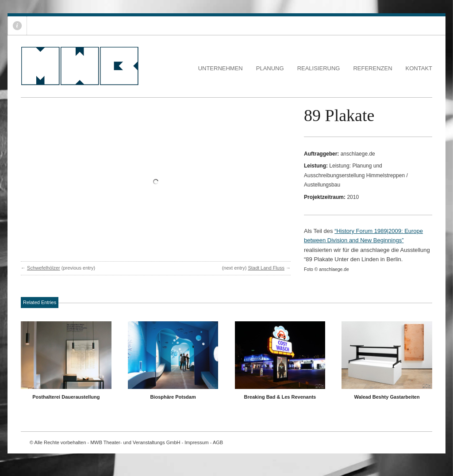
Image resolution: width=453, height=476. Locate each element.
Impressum (196, 442)
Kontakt (419, 68)
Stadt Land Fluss (266, 268)
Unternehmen (221, 68)
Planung (270, 68)
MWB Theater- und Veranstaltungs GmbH (135, 442)
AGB (218, 442)
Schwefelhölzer (44, 268)
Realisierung (319, 68)
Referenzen (372, 68)
